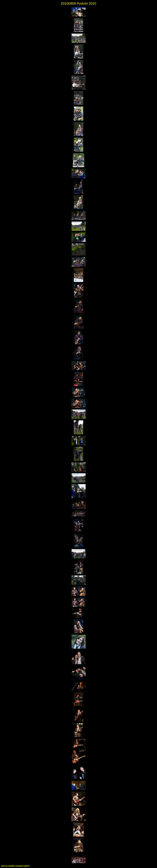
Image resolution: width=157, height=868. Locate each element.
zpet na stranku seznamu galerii (15, 866)
